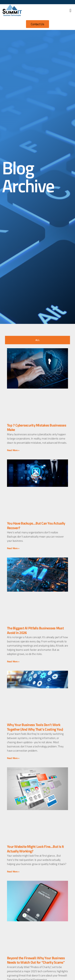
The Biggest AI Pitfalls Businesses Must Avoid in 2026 (35, 630)
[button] (70, 10)
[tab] (37, 340)
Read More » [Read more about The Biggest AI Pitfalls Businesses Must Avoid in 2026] (13, 661)
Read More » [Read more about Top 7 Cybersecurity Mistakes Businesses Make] (13, 450)
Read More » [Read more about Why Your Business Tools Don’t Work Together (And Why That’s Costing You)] (13, 758)
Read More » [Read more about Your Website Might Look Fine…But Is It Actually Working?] (13, 871)
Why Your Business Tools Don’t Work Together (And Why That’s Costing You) (35, 727)
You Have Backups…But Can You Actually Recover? (36, 526)
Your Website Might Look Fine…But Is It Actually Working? (35, 849)
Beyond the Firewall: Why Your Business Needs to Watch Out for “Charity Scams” (36, 960)
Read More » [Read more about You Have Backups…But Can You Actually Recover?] (13, 548)
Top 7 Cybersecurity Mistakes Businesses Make (37, 428)
